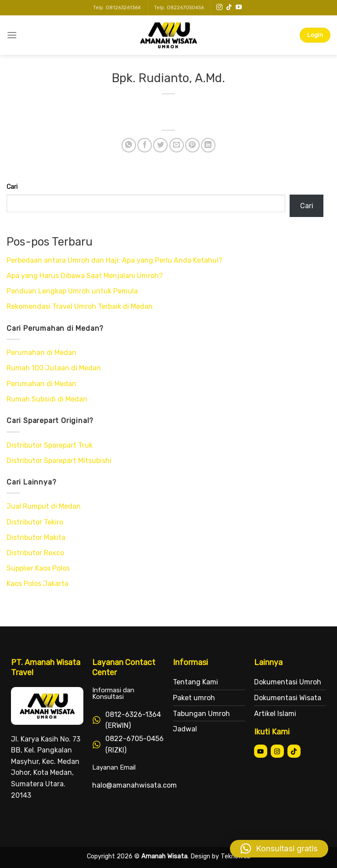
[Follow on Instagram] (219, 7)
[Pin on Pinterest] (192, 145)
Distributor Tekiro (35, 522)
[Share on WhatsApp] (129, 145)
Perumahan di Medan (41, 353)
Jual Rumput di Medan (44, 506)
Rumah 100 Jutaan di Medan (54, 368)
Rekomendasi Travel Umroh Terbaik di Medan (80, 306)
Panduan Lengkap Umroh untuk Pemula (72, 291)
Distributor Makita (36, 537)
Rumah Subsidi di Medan (47, 399)
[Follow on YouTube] (239, 7)
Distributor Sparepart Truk (50, 445)
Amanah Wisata (164, 856)
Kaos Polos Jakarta (38, 584)
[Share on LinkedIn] (208, 145)
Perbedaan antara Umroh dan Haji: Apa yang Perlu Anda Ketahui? (115, 260)
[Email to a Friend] (177, 145)
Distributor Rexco (35, 553)
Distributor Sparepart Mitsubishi (59, 461)
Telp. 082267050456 (179, 8)
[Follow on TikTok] (229, 7)
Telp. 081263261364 (117, 8)
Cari (12, 187)
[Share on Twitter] (160, 145)
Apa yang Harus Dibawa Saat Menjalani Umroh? (85, 276)
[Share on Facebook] (145, 145)
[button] (279, 849)
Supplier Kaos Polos (38, 568)
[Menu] (12, 35)
